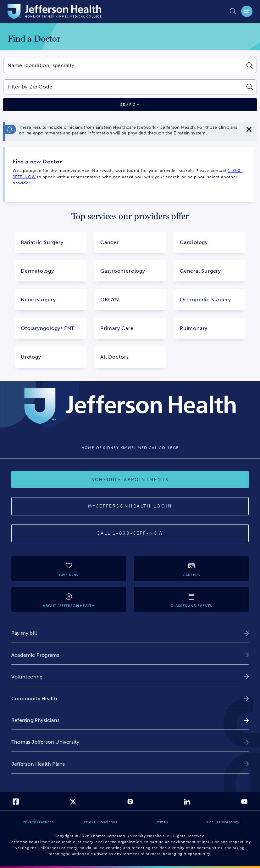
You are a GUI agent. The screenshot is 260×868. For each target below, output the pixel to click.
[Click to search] (130, 105)
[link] (130, 633)
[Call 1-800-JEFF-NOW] (130, 533)
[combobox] (123, 65)
